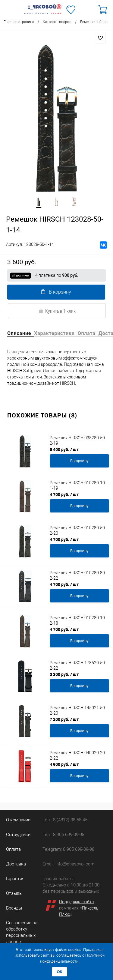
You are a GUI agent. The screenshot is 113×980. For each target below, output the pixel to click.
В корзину (56, 292)
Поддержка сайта (77, 902)
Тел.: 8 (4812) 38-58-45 (65, 820)
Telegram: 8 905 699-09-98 (68, 849)
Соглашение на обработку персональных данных (22, 932)
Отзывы (14, 893)
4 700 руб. (64, 494)
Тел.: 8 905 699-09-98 (63, 835)
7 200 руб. (64, 719)
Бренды (14, 908)
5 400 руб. (64, 449)
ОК (60, 972)
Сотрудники (18, 835)
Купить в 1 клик (57, 311)
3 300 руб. (64, 674)
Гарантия (15, 879)
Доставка (16, 864)
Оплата (13, 849)
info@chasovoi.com (75, 864)
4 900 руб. (64, 764)
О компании (18, 820)
